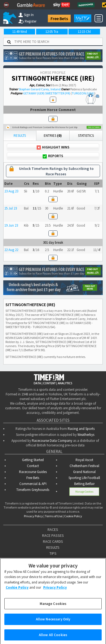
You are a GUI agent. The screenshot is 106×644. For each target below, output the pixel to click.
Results (20, 136)
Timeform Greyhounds (33, 490)
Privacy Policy (33, 516)
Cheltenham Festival (84, 466)
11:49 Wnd (20, 32)
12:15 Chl (84, 32)
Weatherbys (86, 435)
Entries (53, 136)
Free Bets (59, 18)
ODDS (53, 559)
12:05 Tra (52, 32)
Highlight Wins (53, 147)
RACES (53, 529)
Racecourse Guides (33, 472)
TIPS (53, 553)
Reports (53, 156)
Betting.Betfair (84, 484)
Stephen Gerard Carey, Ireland (40, 89)
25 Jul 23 (11, 208)
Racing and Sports (81, 429)
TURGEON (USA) (83, 93)
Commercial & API (33, 484)
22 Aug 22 (11, 250)
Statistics (86, 136)
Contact (33, 466)
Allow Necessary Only (53, 623)
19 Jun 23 (11, 225)
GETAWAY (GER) (34, 93)
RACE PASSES (53, 535)
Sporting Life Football (84, 478)
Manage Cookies (84, 491)
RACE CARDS (53, 541)
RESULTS (53, 547)
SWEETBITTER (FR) (58, 93)
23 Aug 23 (11, 191)
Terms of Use (54, 516)
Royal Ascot (84, 460)
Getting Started (33, 460)
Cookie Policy (73, 516)
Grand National (84, 472)
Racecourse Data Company (52, 441)
